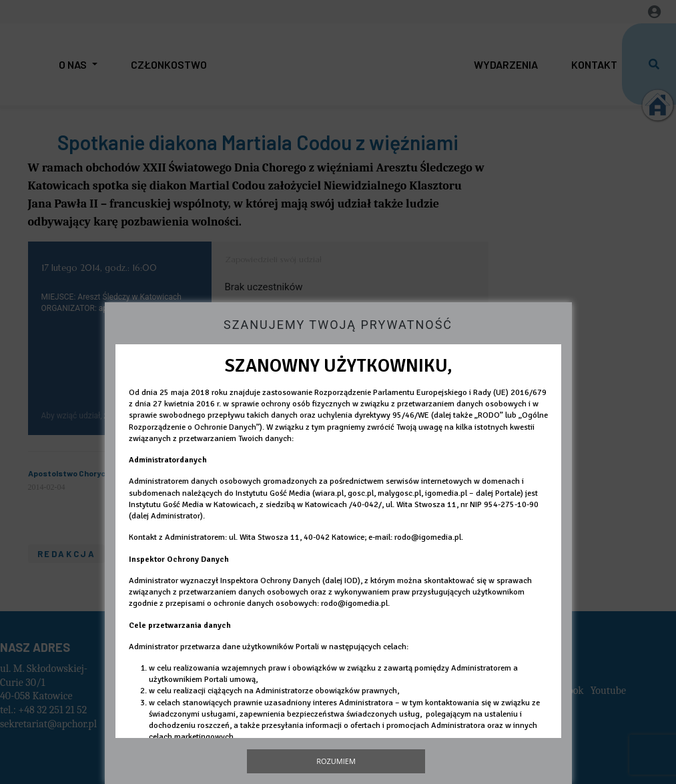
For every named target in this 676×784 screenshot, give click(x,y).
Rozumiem (336, 761)
